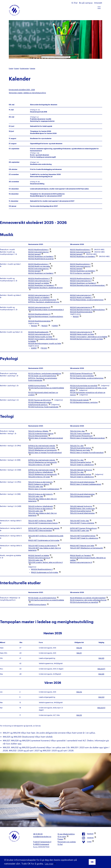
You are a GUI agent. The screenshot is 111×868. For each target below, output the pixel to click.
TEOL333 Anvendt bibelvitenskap (82, 482)
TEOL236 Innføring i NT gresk (39, 465)
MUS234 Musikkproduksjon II (39, 278)
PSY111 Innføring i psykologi (80, 273)
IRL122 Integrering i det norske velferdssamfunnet (88, 600)
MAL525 (101, 658)
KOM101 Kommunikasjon (37, 386)
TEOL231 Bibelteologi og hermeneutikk (43, 450)
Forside (11, 68)
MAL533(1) (101, 669)
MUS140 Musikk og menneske (39, 266)
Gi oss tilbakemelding (66, 834)
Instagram (88, 838)
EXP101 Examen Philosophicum (81, 373)
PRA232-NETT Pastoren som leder (82, 546)
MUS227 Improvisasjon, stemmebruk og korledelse (89, 337)
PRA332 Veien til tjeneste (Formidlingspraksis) (87, 453)
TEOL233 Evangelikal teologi (81, 448)
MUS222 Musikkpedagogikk (38, 332)
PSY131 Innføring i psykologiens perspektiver (45, 373)
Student (17, 68)
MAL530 (101, 697)
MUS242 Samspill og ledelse (39, 283)
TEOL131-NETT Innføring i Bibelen (40, 521)
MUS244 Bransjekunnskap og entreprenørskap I (88, 285)
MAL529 (101, 674)
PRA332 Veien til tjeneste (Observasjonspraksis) (87, 438)
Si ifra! (75, 3)
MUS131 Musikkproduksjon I (38, 250)
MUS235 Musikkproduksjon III (81, 278)
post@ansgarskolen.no (42, 836)
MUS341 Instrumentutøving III (39, 307)
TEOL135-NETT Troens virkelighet (82, 523)
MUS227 (45, 326)
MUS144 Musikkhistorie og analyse (41, 259)
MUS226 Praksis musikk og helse (40, 337)
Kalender (33, 68)
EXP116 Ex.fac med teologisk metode (42, 446)
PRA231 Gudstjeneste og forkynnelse (42, 448)
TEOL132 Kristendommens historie (41, 434)
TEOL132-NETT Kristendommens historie (43, 523)
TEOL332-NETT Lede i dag (80, 530)
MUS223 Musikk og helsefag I (39, 297)
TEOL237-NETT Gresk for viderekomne (84, 538)
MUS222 (34, 326)
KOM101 (55, 326)
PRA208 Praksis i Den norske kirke (82, 509)
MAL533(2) (101, 708)
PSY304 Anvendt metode (79, 400)
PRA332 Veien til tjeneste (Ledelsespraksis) (44, 489)
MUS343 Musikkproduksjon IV (39, 314)
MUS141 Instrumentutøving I (39, 252)
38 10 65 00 (38, 834)
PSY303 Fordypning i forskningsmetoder (43, 407)
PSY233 (44, 348)
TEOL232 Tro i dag (77, 446)
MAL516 (79, 648)
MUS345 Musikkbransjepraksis (39, 321)
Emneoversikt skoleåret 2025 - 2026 (22, 90)
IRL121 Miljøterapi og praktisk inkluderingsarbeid (88, 598)
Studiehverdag (24, 68)
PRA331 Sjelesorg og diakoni (39, 484)
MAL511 (79, 653)
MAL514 (79, 692)
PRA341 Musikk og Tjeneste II (81, 555)
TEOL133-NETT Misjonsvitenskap (40, 530)
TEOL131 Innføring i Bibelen (38, 431)
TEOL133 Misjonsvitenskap (38, 436)
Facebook (88, 834)
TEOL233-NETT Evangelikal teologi (83, 536)
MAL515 (79, 715)
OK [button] (92, 862)
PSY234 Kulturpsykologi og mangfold (84, 386)
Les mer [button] (49, 864)
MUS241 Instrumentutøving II (39, 281)
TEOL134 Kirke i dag (77, 431)
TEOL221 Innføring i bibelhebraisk (41, 472)
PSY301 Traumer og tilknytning (39, 400)
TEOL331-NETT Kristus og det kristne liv (43, 546)
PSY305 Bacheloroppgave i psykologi (84, 402)
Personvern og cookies (67, 842)
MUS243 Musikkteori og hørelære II (41, 285)
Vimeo (87, 842)
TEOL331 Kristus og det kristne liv (40, 482)
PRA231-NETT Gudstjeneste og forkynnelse (44, 540)
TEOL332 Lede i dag (36, 487)
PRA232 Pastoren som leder (80, 450)
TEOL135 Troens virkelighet (80, 434)
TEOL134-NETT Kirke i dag (79, 521)
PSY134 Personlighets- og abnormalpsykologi (87, 300)
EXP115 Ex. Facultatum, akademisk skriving (44, 302)
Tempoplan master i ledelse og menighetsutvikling (27, 93)
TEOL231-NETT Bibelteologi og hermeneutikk (86, 548)
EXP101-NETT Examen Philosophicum (83, 528)
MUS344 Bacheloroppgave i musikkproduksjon (87, 310)
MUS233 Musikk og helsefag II (81, 297)
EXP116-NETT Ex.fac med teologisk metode (44, 528)
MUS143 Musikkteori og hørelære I (41, 256)
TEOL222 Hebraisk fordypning (81, 470)
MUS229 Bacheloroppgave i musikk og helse (45, 343)
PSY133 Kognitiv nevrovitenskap (82, 376)
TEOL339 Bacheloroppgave (80, 496)
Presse (60, 839)
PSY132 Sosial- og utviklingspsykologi (42, 300)
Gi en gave (62, 836)
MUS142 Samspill (34, 254)
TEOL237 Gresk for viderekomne (82, 465)
